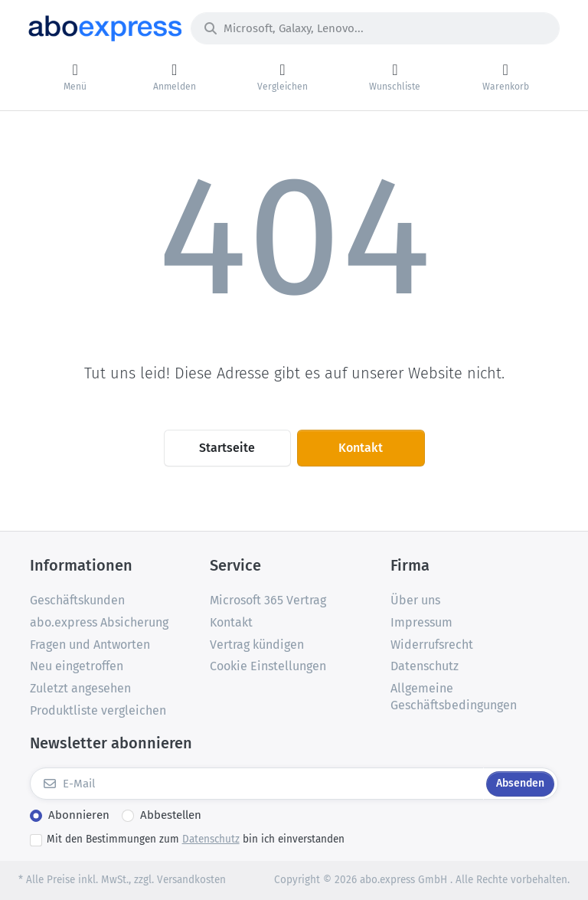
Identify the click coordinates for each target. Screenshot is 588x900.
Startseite (227, 448)
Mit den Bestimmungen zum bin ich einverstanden (196, 839)
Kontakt (361, 448)
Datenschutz (211, 839)
